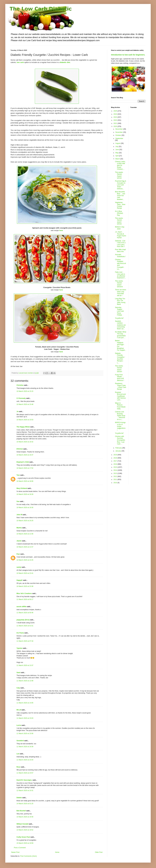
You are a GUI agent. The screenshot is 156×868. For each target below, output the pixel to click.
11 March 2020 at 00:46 (25, 613)
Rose (18, 767)
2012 (116, 476)
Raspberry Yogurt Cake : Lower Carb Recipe (121, 386)
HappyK (19, 580)
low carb (20, 62)
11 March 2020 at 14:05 (25, 703)
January (118, 451)
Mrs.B (19, 710)
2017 (116, 461)
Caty (18, 688)
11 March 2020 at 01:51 (25, 626)
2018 (116, 458)
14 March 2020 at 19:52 (25, 830)
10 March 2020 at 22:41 (25, 573)
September (119, 138)
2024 (116, 114)
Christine (20, 385)
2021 (116, 123)
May (117, 153)
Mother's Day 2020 (120, 228)
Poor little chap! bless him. (121, 250)
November (119, 132)
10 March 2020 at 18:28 (25, 494)
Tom (18, 475)
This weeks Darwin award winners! (119, 284)
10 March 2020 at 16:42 (25, 442)
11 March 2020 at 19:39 (25, 747)
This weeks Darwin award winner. (119, 221)
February (119, 448)
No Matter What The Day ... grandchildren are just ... (121, 335)
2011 (116, 479)
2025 (116, 111)
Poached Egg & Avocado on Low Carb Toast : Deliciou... (121, 185)
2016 (116, 464)
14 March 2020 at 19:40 (25, 817)
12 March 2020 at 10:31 (25, 791)
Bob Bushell (21, 811)
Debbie (19, 798)
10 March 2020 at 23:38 (25, 586)
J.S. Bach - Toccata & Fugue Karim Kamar (121, 235)
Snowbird (20, 741)
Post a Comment (20, 848)
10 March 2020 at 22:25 (25, 560)
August (118, 143)
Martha (19, 528)
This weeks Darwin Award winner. (119, 175)
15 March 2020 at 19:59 (25, 843)
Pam (18, 554)
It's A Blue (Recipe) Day (119, 213)
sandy (19, 567)
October (118, 135)
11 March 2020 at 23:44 (25, 760)
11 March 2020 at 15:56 (25, 734)
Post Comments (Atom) (28, 856)
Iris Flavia (20, 633)
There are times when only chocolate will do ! (121, 293)
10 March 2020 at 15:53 (25, 420)
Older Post (99, 852)
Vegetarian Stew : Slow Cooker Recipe (120, 205)
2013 (116, 473)
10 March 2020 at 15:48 (25, 404)
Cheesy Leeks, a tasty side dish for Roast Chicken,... (120, 165)
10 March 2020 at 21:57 (25, 547)
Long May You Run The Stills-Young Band (120, 301)
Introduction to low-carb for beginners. (128, 55)
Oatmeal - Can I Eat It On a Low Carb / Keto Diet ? (120, 244)
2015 (116, 467)
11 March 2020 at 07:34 (25, 641)
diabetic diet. (65, 62)
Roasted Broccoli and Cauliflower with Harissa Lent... (120, 396)
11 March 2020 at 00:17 (25, 599)
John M (19, 515)
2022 (116, 120)
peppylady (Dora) (23, 620)
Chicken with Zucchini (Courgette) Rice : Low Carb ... (120, 440)
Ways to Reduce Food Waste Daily (120, 406)
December (119, 129)
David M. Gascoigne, (24, 780)
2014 (116, 470)
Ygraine (19, 648)
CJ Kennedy (21, 398)
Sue (18, 501)
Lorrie (19, 725)
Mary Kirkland (22, 488)
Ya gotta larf (119, 318)
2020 (116, 126)
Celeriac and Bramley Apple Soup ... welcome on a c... (120, 416)
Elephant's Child (23, 462)
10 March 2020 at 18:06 (25, 481)
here (61, 290)
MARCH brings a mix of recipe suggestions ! (120, 426)
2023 (116, 117)
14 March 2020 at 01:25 (25, 804)
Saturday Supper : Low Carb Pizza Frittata (119, 311)
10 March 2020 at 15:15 (25, 391)
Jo (17, 412)
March (118, 159)
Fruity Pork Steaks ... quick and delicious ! (120, 378)
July (117, 147)
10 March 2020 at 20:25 (25, 521)
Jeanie (19, 541)
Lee (18, 754)
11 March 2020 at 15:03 (25, 718)
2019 (116, 455)
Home (57, 852)
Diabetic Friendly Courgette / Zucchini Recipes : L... (120, 358)
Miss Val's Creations (24, 593)
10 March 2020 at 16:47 (25, 455)
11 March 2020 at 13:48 (25, 681)
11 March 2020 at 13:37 (25, 665)
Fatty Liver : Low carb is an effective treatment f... (120, 275)
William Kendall (22, 824)
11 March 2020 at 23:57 (25, 773)
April (117, 156)
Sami (18, 673)
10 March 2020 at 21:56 (25, 534)
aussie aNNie (21, 607)
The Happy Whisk (23, 427)
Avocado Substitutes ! (120, 255)
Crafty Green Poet (23, 837)
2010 (116, 483)
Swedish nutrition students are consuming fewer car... (120, 325)
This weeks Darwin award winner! (119, 369)
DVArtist (20, 449)
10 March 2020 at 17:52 (25, 468)
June (117, 150)
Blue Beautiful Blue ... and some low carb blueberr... (120, 196)
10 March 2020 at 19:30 (25, 508)
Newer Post (15, 852)
